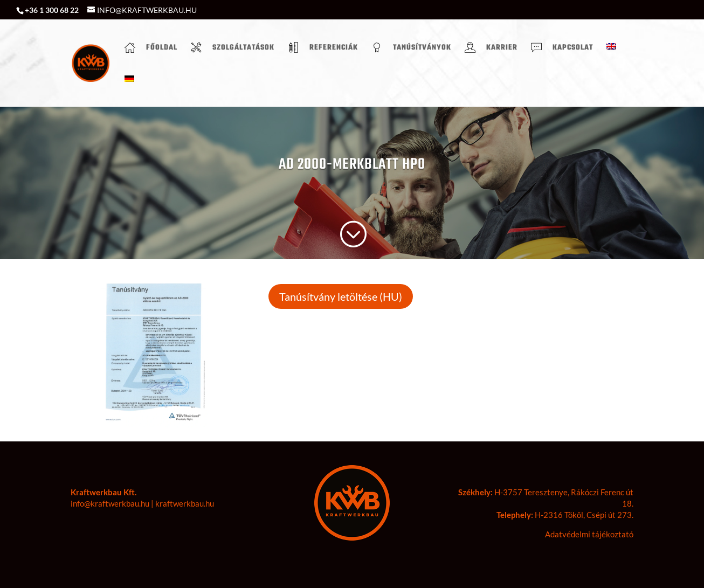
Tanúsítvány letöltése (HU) (341, 296)
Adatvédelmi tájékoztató (589, 534)
